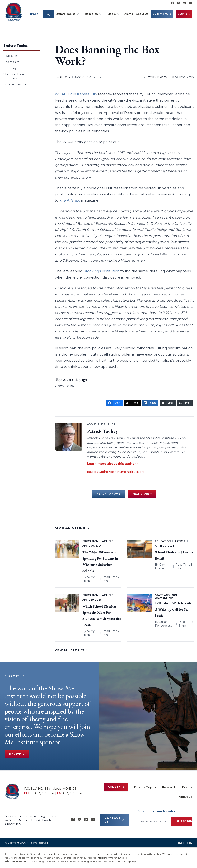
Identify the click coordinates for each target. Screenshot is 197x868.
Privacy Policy (184, 843)
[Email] (168, 403)
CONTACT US (114, 820)
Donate (184, 14)
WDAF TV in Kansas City (76, 94)
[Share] (115, 403)
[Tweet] (132, 403)
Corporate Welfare (16, 84)
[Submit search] (49, 14)
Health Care (11, 62)
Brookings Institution (101, 271)
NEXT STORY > (142, 494)
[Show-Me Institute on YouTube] (190, 3)
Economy (10, 68)
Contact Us (162, 14)
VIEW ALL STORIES (71, 650)
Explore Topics (67, 14)
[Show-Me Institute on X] (179, 3)
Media (113, 14)
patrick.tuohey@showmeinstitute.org (116, 472)
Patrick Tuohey (157, 77)
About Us (142, 14)
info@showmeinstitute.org (112, 858)
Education (10, 56)
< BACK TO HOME (108, 494)
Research (93, 14)
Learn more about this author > (113, 464)
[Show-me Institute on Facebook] (173, 3)
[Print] (185, 403)
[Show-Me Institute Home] (14, 11)
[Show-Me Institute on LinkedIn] (184, 3)
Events (128, 14)
